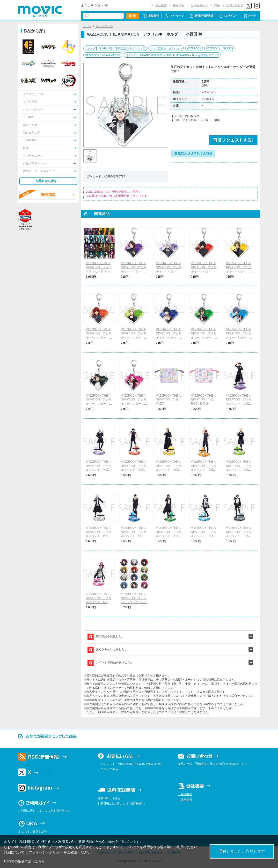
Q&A (217, 5)
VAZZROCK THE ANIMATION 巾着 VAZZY (169, 400)
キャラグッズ (104, 26)
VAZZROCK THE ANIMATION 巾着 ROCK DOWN (204, 400)
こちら (40, 861)
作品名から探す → (48, 181)
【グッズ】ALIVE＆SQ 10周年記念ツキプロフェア (115, 48)
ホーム (87, 26)
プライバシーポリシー (46, 852)
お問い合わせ (235, 5)
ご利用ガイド (199, 5)
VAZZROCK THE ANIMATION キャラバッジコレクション (134, 598)
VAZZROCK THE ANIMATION (103, 55)
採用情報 (179, 5)
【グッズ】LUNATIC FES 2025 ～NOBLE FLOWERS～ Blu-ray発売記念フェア (172, 55)
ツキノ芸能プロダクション (166, 48)
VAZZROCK (194, 48)
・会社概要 (185, 794)
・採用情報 (185, 799)
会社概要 (161, 5)
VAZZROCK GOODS (219, 48)
